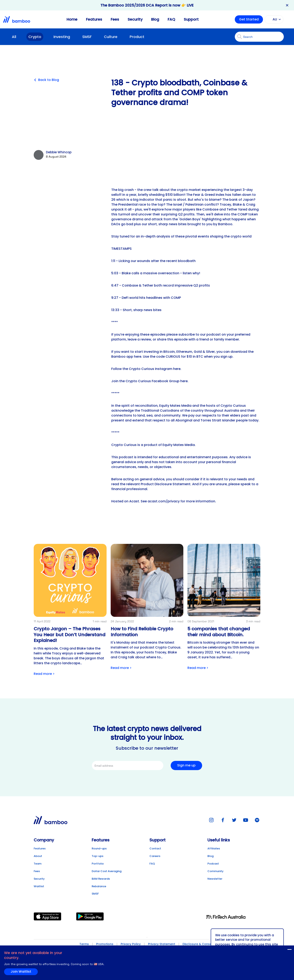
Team (38, 864)
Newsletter (215, 879)
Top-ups (97, 856)
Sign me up (186, 765)
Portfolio (98, 864)
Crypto (35, 37)
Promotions (105, 944)
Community (215, 871)
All (14, 37)
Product (137, 37)
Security (135, 19)
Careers (155, 856)
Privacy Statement (162, 944)
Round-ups (99, 848)
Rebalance (99, 886)
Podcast (213, 864)
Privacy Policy (131, 944)
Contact (155, 848)
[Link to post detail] (70, 611)
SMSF (87, 37)
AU (273, 19)
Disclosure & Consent (199, 944)
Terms (84, 944)
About (38, 856)
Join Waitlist (281, 950)
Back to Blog (46, 80)
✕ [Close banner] (287, 5)
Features (94, 19)
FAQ (171, 19)
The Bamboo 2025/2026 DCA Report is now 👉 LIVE (147, 5)
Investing (62, 37)
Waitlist (39, 886)
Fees (115, 19)
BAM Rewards (101, 879)
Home (72, 19)
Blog (155, 19)
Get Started (249, 19)
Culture (111, 37)
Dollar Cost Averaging (107, 871)
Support (191, 19)
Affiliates (214, 848)
